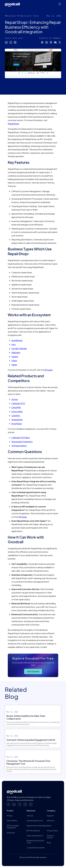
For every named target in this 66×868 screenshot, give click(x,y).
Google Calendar (19, 348)
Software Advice (19, 446)
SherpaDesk (17, 420)
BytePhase (17, 424)
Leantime (16, 416)
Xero (14, 344)
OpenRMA (16, 407)
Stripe (14, 361)
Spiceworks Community (22, 442)
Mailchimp (16, 352)
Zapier (14, 365)
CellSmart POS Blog (21, 438)
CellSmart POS (18, 403)
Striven (15, 399)
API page (48, 370)
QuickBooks (17, 340)
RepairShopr (13, 124)
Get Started (33, 671)
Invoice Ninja (17, 411)
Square (15, 357)
